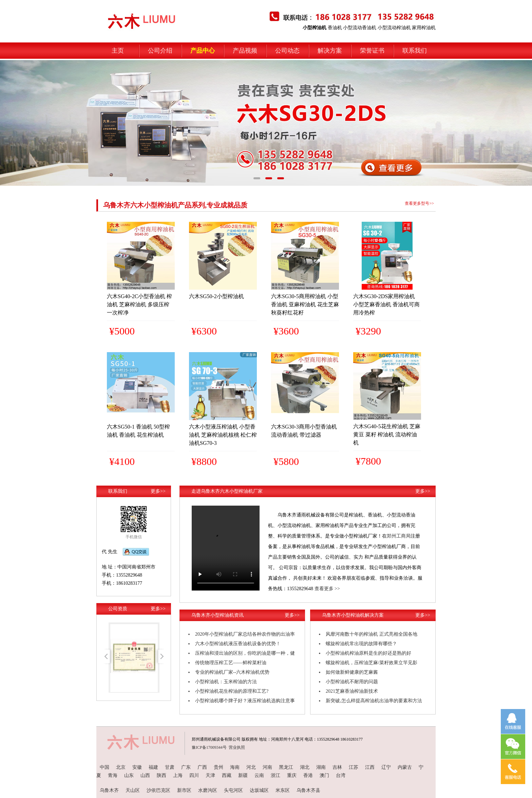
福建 (153, 767)
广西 (202, 767)
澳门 (324, 775)
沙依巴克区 (158, 790)
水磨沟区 (208, 790)
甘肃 (170, 767)
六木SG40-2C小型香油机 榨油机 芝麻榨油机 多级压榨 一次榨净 (139, 304)
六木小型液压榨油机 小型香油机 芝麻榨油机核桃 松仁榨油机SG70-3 (223, 435)
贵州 (218, 767)
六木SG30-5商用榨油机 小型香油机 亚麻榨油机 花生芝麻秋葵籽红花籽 (305, 304)
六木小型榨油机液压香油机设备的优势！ (238, 644)
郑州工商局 (399, 536)
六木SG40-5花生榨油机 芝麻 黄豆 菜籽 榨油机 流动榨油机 (387, 434)
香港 (308, 775)
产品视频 (245, 51)
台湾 (341, 775)
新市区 (184, 790)
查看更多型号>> (419, 203)
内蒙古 (405, 767)
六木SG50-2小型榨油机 (216, 296)
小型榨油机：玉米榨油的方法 (226, 682)
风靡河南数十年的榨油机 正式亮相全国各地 (372, 634)
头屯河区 (233, 790)
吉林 (337, 767)
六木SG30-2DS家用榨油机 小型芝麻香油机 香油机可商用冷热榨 (386, 304)
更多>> (158, 491)
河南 (267, 767)
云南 (259, 775)
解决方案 (330, 51)
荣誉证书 (372, 51)
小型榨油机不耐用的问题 (352, 682)
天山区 (133, 790)
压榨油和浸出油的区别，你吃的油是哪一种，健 (245, 653)
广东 (186, 767)
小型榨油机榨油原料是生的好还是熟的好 (368, 653)
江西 (370, 767)
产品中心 (203, 51)
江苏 (354, 767)
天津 (210, 775)
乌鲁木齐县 (308, 790)
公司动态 (287, 51)
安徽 (137, 767)
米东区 (283, 790)
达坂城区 (259, 790)
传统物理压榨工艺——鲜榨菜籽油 (231, 663)
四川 (194, 775)
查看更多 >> (327, 589)
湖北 (305, 767)
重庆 (292, 775)
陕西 (161, 775)
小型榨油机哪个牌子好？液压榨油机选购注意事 (245, 701)
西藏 (227, 775)
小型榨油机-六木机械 (125, 14)
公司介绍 (160, 51)
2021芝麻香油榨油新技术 (352, 691)
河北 (251, 767)
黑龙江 (286, 767)
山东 (129, 775)
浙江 (275, 775)
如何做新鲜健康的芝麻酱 (352, 672)
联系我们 (415, 51)
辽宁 (386, 767)
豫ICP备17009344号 (209, 747)
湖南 (321, 767)
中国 (104, 767)
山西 (145, 775)
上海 (178, 775)
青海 (113, 775)
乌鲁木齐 (109, 790)
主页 (118, 51)
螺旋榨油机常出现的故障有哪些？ (361, 644)
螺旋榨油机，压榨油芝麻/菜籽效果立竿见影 (372, 663)
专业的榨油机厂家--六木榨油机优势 (232, 672)
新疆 (243, 775)
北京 (121, 767)
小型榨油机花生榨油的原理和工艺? (232, 691)
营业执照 (237, 747)
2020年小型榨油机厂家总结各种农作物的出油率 (245, 634)
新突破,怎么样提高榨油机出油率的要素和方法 (374, 701)
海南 (235, 767)
